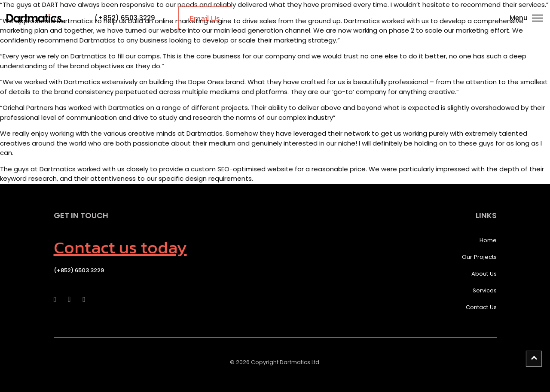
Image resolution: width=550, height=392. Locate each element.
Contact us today (120, 247)
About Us (484, 274)
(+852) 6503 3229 (125, 18)
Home (488, 240)
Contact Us (481, 307)
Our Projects (479, 257)
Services (485, 290)
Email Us (205, 18)
